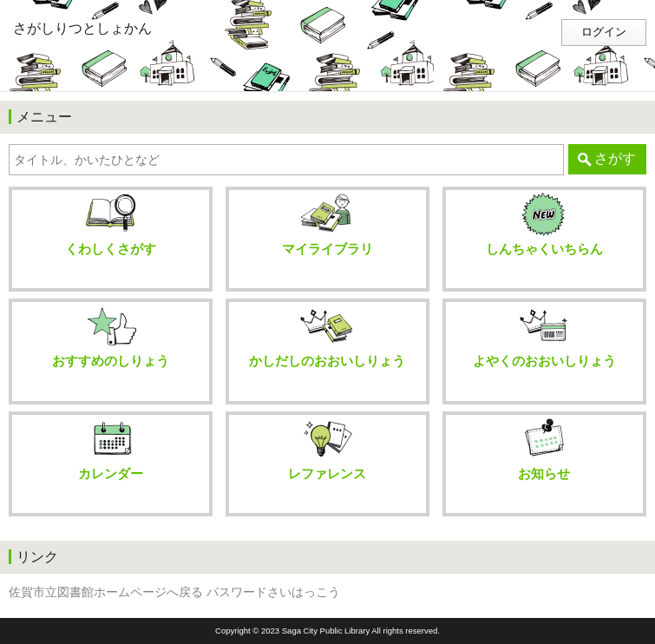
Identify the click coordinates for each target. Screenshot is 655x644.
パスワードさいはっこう (273, 592)
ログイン (604, 32)
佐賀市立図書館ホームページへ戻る (106, 592)
